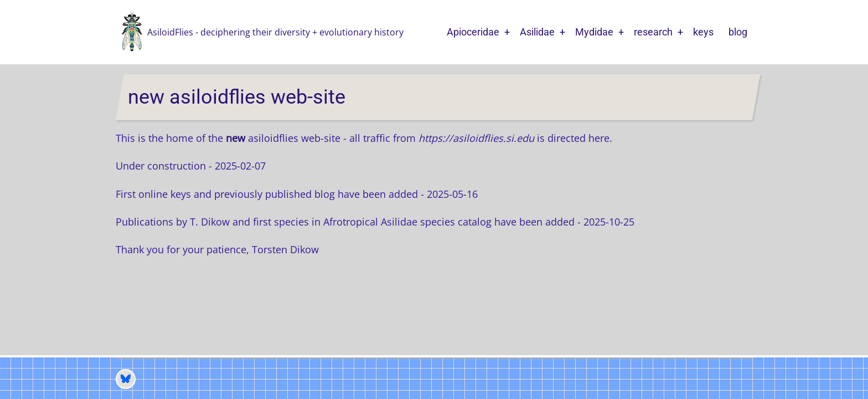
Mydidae (594, 32)
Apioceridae (473, 32)
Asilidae (537, 32)
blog (738, 32)
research (653, 32)
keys (703, 32)
